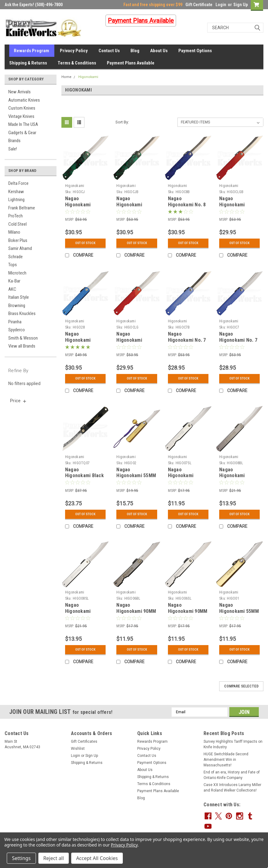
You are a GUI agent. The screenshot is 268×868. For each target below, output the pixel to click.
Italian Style (19, 297)
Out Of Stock (85, 243)
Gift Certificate (199, 5)
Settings (21, 858)
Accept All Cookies (97, 858)
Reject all (54, 858)
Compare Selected (241, 686)
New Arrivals (19, 92)
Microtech (17, 273)
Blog (135, 51)
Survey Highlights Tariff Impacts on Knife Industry (233, 744)
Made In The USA (23, 124)
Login (221, 5)
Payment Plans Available (131, 63)
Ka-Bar (14, 281)
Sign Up (241, 5)
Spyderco (17, 330)
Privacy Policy (74, 51)
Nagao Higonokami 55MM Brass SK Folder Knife (239, 614)
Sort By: (122, 122)
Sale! (13, 149)
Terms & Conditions (77, 63)
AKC (12, 289)
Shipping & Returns (28, 63)
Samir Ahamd (20, 248)
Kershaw (16, 192)
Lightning (16, 200)
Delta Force (18, 183)
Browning (17, 306)
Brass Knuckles (22, 313)
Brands (14, 141)
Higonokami (88, 77)
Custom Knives (22, 108)
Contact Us (109, 51)
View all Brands (22, 346)
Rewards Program (31, 51)
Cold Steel (17, 224)
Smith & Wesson (23, 338)
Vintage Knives (21, 116)
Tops (13, 265)
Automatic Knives (24, 100)
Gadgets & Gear (22, 133)
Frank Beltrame (22, 208)
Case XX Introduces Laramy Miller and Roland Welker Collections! (232, 788)
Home (66, 77)
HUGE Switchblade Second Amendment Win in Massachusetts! (226, 760)
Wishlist (78, 749)
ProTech (16, 216)
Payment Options (195, 51)
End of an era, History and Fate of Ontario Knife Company (232, 775)
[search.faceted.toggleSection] (19, 401)
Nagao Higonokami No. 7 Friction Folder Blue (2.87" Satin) (238, 343)
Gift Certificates (84, 741)
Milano (14, 232)
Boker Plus (18, 240)
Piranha (15, 322)
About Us (159, 51)
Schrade (16, 257)
